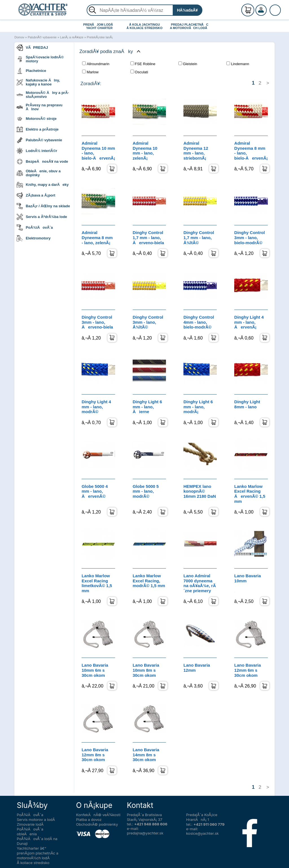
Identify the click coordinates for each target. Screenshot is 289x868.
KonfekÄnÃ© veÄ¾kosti (98, 815)
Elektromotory (34, 238)
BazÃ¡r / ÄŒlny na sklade (43, 206)
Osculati (139, 72)
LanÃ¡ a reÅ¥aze (72, 37)
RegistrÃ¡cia (268, 8)
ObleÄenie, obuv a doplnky (39, 173)
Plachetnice (31, 71)
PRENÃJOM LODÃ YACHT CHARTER (99, 26)
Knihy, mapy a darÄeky (43, 185)
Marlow (90, 72)
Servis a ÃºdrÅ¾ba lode (42, 217)
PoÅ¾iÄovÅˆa (35, 228)
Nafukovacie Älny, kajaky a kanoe (38, 82)
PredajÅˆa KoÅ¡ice (202, 815)
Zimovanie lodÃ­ (30, 824)
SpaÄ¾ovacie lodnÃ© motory (40, 59)
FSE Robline (143, 64)
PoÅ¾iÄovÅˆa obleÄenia (30, 831)
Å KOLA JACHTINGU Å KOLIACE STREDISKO (144, 26)
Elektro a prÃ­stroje (38, 129)
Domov (19, 37)
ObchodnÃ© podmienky (97, 824)
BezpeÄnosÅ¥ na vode (42, 162)
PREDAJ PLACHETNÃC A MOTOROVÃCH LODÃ (190, 26)
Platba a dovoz (89, 819)
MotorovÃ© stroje (37, 119)
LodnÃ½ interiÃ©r (37, 151)
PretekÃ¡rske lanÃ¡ (100, 37)
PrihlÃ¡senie (268, 13)
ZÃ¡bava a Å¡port (36, 195)
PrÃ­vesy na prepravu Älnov (40, 107)
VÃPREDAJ (32, 48)
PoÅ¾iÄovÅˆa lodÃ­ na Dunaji (37, 841)
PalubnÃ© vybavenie (42, 37)
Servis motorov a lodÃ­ (36, 819)
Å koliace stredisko (33, 863)
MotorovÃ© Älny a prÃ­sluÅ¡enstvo (43, 95)
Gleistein (188, 64)
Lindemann (238, 64)
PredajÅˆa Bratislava (144, 815)
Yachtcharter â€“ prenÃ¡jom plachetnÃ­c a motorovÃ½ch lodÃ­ (38, 853)
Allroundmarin (96, 64)
